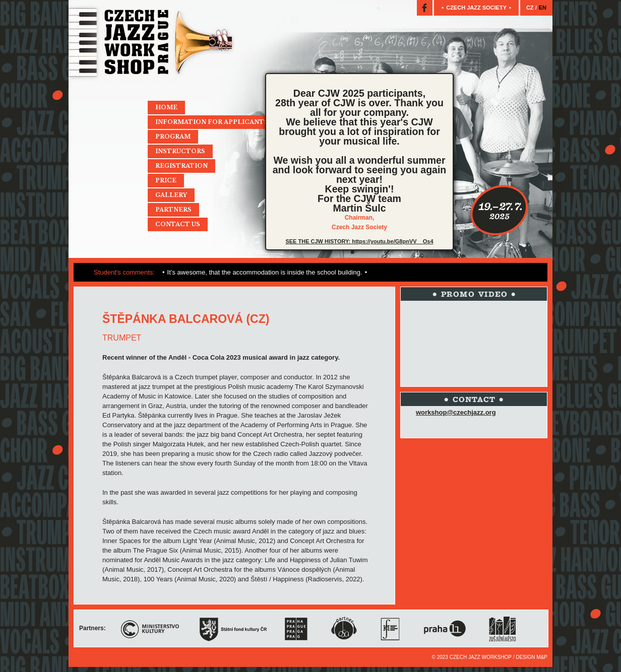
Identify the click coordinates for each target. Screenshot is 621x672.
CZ (531, 8)
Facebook (425, 8)
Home (166, 107)
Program (173, 137)
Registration (181, 166)
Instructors (180, 151)
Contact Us (178, 224)
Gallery (171, 195)
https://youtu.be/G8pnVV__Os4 (392, 241)
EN (543, 8)
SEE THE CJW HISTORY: (319, 241)
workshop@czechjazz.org (456, 412)
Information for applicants (212, 122)
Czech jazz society (476, 8)
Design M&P (532, 657)
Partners (173, 210)
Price (166, 180)
